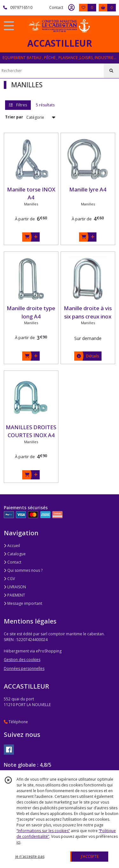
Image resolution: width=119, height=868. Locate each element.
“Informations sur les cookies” (43, 831)
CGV (9, 579)
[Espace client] (71, 8)
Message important (23, 603)
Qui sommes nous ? (23, 570)
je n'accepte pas (30, 856)
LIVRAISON (15, 587)
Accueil (12, 546)
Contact (56, 7)
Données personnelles (24, 668)
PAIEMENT (14, 595)
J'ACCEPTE (90, 856)
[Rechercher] (111, 71)
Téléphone (16, 722)
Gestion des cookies (22, 660)
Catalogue (15, 554)
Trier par (14, 117)
